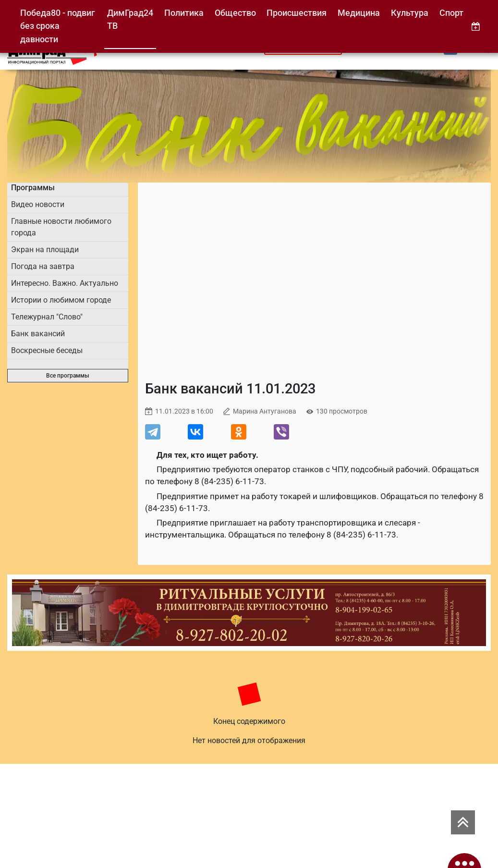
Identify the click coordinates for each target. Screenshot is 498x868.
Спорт (451, 13)
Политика (184, 13)
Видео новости (38, 204)
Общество (235, 13)
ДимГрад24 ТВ (130, 19)
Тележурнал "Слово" (47, 317)
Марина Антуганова (265, 411)
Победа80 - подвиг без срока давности (58, 26)
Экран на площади (45, 250)
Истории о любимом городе (61, 300)
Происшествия (297, 13)
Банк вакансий (38, 334)
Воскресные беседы (47, 350)
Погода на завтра (43, 266)
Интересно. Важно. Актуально (65, 283)
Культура (410, 13)
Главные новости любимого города (61, 227)
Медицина (359, 13)
